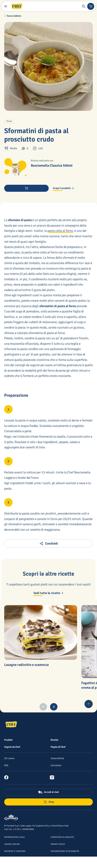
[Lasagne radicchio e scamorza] (41, 633)
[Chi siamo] (9, 758)
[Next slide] (54, 707)
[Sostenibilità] (57, 758)
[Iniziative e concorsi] (15, 851)
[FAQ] (6, 765)
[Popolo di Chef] (58, 747)
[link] (8, 777)
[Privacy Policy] (58, 844)
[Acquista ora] (26, 188)
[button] (84, 6)
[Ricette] (54, 740)
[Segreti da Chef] (12, 747)
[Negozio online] (91, 6)
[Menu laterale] (6, 6)
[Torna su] (89, 704)
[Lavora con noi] (12, 844)
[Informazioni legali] (15, 837)
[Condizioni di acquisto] (62, 837)
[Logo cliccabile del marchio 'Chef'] (17, 6)
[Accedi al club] (48, 792)
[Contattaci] (56, 765)
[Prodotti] (8, 740)
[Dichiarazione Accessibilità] (65, 851)
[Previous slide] (43, 707)
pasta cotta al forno (60, 231)
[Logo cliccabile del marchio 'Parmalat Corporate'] (11, 818)
